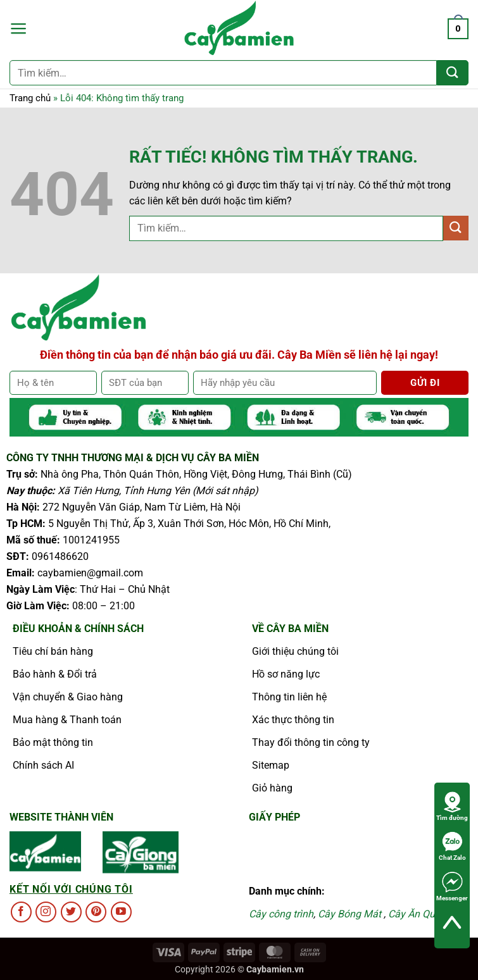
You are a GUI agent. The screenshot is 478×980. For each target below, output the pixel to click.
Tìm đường (452, 806)
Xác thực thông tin (293, 720)
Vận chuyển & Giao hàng (68, 697)
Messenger (452, 886)
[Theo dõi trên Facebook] (21, 912)
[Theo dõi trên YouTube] (121, 912)
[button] (19, 28)
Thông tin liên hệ (289, 697)
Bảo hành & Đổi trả (55, 674)
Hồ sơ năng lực (286, 674)
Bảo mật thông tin (53, 742)
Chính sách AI (43, 765)
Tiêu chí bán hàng (53, 651)
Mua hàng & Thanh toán (67, 720)
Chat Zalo (452, 846)
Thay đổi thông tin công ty (311, 742)
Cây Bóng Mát (349, 914)
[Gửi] (453, 73)
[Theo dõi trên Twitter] (71, 912)
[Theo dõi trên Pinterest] (96, 912)
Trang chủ (30, 98)
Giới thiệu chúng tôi (295, 651)
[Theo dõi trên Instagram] (46, 912)
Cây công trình (281, 914)
